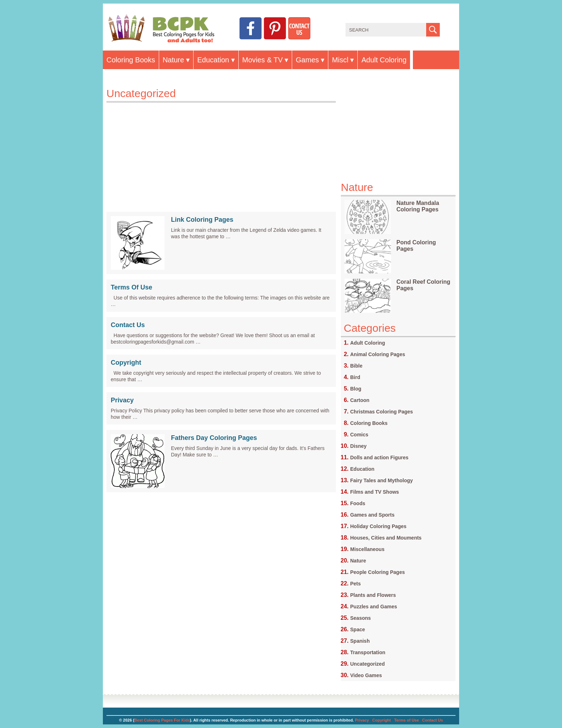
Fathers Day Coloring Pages (214, 438)
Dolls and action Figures (379, 458)
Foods (358, 503)
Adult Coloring (384, 60)
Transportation (368, 652)
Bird (355, 377)
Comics (359, 435)
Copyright (126, 363)
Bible (356, 366)
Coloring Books (131, 60)
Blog (356, 389)
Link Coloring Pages (202, 220)
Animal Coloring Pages (378, 354)
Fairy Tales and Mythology (382, 480)
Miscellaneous (367, 549)
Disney (358, 446)
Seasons (361, 618)
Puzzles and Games (374, 607)
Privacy (122, 400)
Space (358, 629)
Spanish (360, 641)
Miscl (340, 60)
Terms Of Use (132, 287)
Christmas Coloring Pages (382, 412)
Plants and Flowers (373, 595)
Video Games (366, 675)
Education (213, 60)
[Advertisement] (221, 153)
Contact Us (128, 325)
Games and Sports (372, 515)
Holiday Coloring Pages (378, 526)
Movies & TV (263, 60)
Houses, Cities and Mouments (386, 538)
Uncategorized (367, 664)
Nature (173, 60)
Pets (356, 584)
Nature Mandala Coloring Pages (418, 206)
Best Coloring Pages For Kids (162, 720)
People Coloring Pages (377, 572)
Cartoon (360, 400)
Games (307, 60)
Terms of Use (407, 720)
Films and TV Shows (375, 492)
